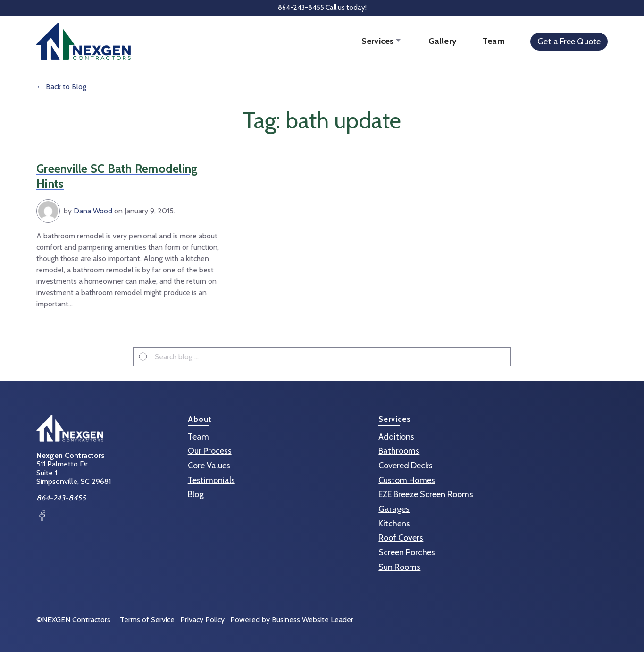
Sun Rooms (399, 567)
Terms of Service (147, 620)
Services (379, 41)
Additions (396, 437)
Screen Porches (407, 552)
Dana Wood (93, 211)
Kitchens (394, 524)
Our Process (210, 451)
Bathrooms (399, 451)
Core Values (209, 466)
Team (494, 41)
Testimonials (211, 480)
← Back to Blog (61, 87)
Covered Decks (406, 466)
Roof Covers (401, 538)
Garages (394, 509)
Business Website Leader (313, 620)
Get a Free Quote (569, 42)
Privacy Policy (202, 620)
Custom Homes (407, 480)
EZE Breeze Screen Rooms (426, 494)
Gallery (443, 41)
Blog (196, 494)
